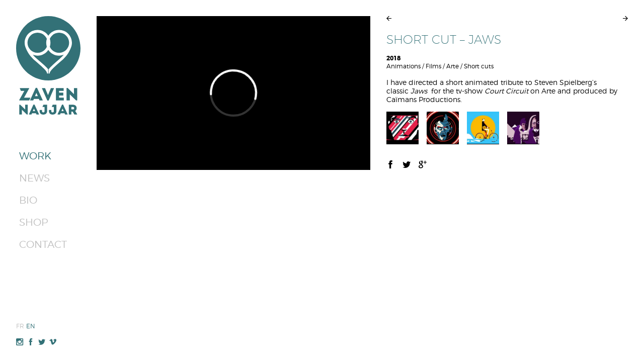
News (34, 178)
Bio (28, 200)
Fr (20, 326)
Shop (33, 222)
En (31, 326)
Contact (43, 244)
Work (35, 156)
